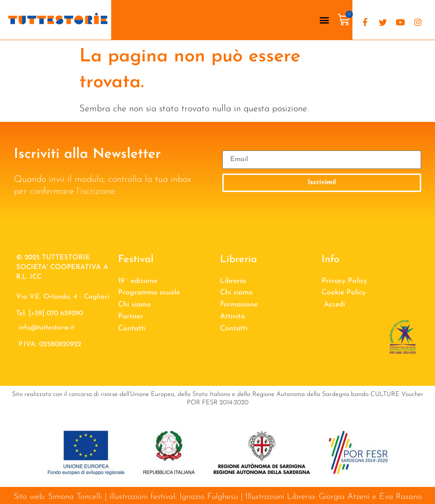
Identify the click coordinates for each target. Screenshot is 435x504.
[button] (324, 20)
